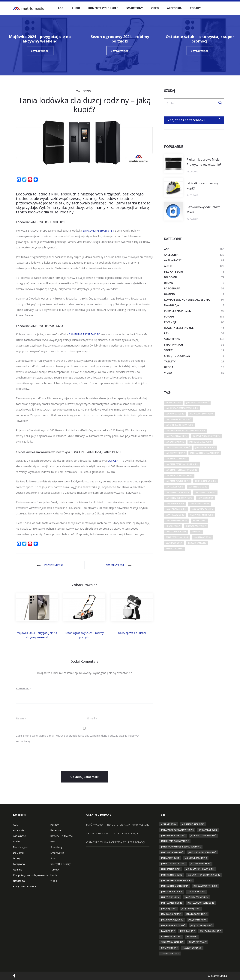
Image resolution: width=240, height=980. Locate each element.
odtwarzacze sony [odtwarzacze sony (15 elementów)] (196, 526)
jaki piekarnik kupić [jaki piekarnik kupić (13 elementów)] (205, 447)
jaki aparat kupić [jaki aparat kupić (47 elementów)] (175, 414)
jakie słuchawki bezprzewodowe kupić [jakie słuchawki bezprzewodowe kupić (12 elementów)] (186, 431)
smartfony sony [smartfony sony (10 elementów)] (202, 537)
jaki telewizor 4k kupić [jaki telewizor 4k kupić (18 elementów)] (178, 492)
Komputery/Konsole (103, 8)
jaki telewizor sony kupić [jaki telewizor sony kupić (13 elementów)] (179, 498)
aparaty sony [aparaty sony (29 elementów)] (173, 402)
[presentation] (44, 756)
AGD (61, 8)
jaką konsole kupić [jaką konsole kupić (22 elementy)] (200, 504)
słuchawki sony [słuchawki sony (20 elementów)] (174, 543)
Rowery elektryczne (179, 328)
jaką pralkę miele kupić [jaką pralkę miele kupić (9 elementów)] (201, 515)
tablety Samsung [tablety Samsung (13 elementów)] (197, 543)
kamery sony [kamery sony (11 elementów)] (200, 520)
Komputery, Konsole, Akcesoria (187, 300)
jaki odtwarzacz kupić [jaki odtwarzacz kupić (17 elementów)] (178, 447)
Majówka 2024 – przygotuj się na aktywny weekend (118, 825)
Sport (168, 350)
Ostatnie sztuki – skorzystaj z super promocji (116, 842)
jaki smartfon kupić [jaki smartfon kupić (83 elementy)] (176, 459)
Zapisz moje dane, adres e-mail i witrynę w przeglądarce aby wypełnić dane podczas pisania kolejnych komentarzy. (78, 738)
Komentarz (24, 688)
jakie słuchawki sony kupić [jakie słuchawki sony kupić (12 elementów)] (207, 436)
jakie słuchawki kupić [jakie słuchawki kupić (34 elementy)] (177, 436)
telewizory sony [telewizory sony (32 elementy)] (175, 549)
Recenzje (170, 322)
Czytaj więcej (40, 51)
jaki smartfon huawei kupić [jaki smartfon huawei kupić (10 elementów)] (205, 453)
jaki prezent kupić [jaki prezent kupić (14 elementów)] (175, 453)
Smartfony (135, 8)
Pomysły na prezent (179, 311)
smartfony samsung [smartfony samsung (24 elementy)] (177, 537)
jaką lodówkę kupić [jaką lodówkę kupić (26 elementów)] (176, 509)
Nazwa (21, 718)
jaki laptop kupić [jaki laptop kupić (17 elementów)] (175, 442)
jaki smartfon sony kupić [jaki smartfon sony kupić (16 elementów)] (179, 475)
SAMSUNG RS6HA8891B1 (98, 231)
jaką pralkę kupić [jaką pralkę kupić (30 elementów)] (175, 515)
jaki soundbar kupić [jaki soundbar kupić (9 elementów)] (206, 481)
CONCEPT (114, 461)
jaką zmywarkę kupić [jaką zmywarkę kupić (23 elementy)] (177, 520)
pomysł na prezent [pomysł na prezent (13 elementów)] (176, 532)
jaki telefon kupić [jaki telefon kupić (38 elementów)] (198, 487)
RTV (167, 333)
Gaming (169, 294)
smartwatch (173, 345)
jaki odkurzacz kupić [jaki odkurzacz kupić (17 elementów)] (200, 442)
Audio (76, 8)
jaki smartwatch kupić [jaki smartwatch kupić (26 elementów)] (178, 481)
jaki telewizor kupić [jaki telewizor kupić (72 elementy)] (205, 492)
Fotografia (172, 288)
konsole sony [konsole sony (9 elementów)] (173, 526)
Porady (195, 8)
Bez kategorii (174, 272)
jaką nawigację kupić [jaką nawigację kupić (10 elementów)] (203, 509)
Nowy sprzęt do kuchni (132, 633)
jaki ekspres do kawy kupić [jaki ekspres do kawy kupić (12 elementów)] (180, 425)
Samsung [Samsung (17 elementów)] (197, 532)
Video (155, 8)
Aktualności (173, 260)
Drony (169, 283)
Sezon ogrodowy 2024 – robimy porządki (113, 833)
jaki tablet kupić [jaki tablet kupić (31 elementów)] (175, 487)
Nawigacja (171, 305)
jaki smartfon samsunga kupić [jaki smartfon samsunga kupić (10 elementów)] (182, 464)
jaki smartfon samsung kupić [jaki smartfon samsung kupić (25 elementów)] (181, 470)
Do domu (171, 277)
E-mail (92, 718)
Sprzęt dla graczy (177, 356)
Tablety (170, 361)
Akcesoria (174, 8)
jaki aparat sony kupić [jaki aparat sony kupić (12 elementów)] (201, 414)
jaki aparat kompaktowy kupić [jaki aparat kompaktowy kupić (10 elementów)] (182, 408)
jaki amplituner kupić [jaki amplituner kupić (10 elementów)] (198, 402)
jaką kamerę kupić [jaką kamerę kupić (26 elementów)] (175, 504)
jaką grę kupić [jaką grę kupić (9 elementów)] (205, 498)
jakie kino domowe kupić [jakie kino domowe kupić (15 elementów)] (178, 419)
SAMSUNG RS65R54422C (84, 334)
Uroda (169, 367)
